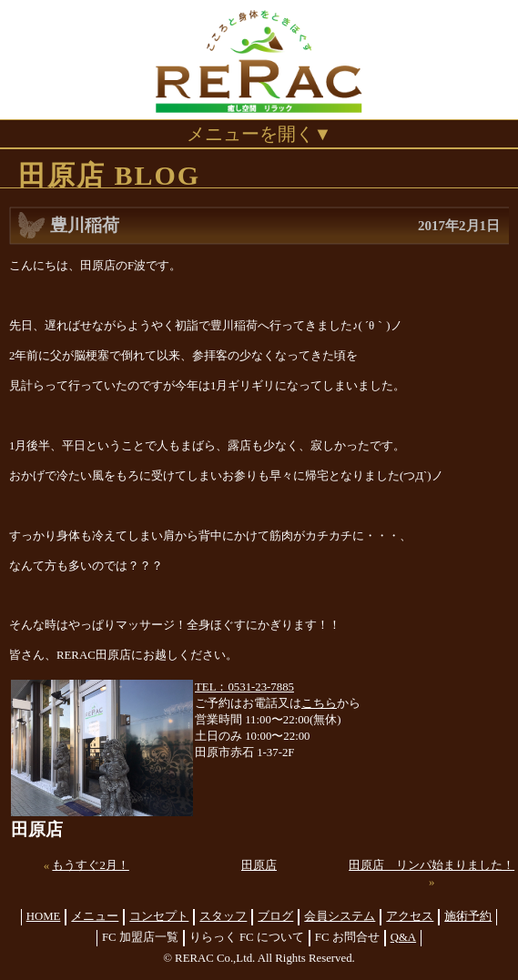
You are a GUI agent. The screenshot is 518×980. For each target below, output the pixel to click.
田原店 (259, 865)
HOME (44, 916)
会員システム (340, 916)
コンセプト (159, 916)
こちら (319, 703)
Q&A (403, 937)
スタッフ (223, 916)
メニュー (95, 916)
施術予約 (468, 916)
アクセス (410, 916)
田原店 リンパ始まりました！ (432, 865)
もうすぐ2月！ (90, 865)
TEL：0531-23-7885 (244, 687)
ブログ (275, 916)
